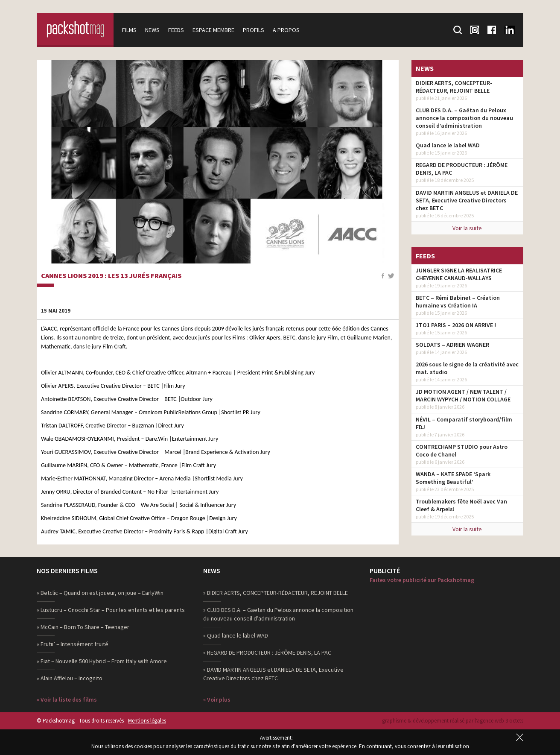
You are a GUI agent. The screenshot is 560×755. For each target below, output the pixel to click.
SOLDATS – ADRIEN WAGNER (452, 345)
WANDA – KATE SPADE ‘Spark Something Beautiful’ (453, 478)
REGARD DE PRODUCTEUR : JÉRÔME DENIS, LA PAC (462, 169)
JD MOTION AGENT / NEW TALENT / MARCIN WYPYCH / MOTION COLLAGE (463, 395)
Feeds (176, 30)
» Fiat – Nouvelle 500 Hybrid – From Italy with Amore (102, 661)
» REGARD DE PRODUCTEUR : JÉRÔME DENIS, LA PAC (267, 653)
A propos (286, 30)
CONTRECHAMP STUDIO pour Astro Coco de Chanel (462, 451)
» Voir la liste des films (67, 699)
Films (129, 30)
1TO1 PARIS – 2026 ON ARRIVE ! (456, 325)
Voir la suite (467, 228)
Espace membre (213, 30)
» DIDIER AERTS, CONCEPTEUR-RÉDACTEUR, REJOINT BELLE (276, 593)
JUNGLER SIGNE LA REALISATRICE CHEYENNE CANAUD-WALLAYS (459, 274)
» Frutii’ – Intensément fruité (73, 644)
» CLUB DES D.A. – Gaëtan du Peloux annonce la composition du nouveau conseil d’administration (278, 614)
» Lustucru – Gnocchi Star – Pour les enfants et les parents (111, 610)
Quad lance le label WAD (448, 145)
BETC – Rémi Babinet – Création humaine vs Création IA (458, 301)
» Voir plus (217, 699)
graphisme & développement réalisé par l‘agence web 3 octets (453, 721)
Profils (254, 30)
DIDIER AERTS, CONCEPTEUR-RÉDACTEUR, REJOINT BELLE (454, 87)
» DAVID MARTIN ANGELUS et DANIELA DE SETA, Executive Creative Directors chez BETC (273, 674)
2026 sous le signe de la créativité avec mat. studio (467, 368)
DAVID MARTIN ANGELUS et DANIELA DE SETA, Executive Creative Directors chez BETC (467, 200)
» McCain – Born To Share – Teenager (83, 627)
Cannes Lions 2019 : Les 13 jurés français (111, 276)
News (152, 30)
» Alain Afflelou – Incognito (70, 678)
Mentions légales (147, 721)
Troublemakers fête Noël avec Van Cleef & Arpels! (461, 505)
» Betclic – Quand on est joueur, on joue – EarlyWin (100, 593)
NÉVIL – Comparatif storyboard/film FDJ (464, 423)
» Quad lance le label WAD (236, 635)
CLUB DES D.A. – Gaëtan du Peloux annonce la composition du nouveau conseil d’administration (464, 118)
